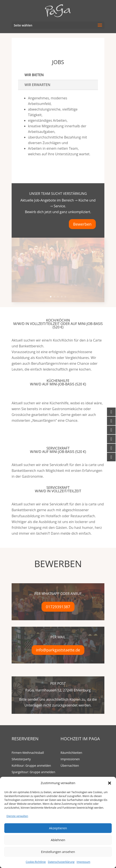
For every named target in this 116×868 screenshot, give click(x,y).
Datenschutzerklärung (61, 862)
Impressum (83, 862)
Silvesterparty (21, 759)
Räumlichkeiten (71, 753)
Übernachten (70, 766)
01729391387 (58, 607)
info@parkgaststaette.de (58, 650)
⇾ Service (57, 206)
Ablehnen (58, 840)
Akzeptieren (58, 828)
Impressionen (70, 759)
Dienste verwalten (17, 816)
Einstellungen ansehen (58, 852)
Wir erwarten (37, 85)
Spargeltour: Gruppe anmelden (33, 772)
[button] (110, 783)
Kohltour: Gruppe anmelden (31, 766)
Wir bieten (34, 75)
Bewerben (82, 224)
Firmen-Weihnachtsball (28, 753)
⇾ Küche (81, 200)
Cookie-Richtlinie (36, 862)
